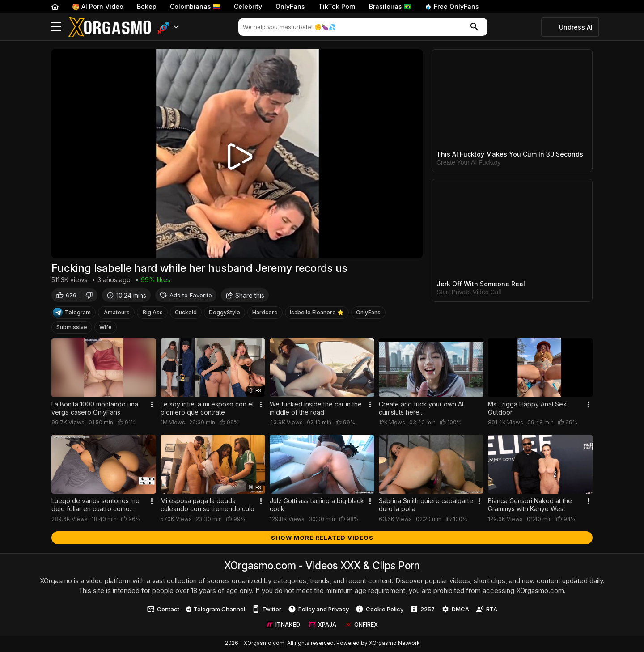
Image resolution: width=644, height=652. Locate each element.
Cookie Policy (379, 610)
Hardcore (265, 314)
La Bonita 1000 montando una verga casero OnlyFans (95, 409)
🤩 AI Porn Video (98, 6)
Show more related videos (322, 538)
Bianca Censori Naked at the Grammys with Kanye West (530, 506)
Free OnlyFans (452, 6)
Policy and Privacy (318, 610)
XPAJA (323, 626)
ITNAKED (283, 626)
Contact (163, 610)
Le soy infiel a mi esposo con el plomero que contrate (207, 409)
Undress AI (576, 27)
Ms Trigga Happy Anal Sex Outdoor (527, 409)
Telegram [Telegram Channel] (72, 314)
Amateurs (117, 314)
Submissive (72, 328)
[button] (168, 27)
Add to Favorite (186, 296)
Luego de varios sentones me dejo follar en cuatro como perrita (95, 506)
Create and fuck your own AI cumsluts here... (421, 409)
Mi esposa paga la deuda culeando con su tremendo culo (208, 506)
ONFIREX (362, 626)
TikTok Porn (337, 6)
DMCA (455, 610)
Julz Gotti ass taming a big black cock (317, 506)
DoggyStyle (225, 314)
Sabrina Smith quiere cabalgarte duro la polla (426, 506)
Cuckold (186, 314)
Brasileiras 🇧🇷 (390, 6)
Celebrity (248, 6)
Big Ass (153, 314)
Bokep (147, 6)
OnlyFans (290, 6)
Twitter (267, 610)
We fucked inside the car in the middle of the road (316, 409)
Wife (106, 328)
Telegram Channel (216, 610)
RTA (487, 610)
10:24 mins (126, 296)
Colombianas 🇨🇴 (195, 6)
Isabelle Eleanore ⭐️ (317, 314)
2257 (422, 610)
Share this (245, 296)
